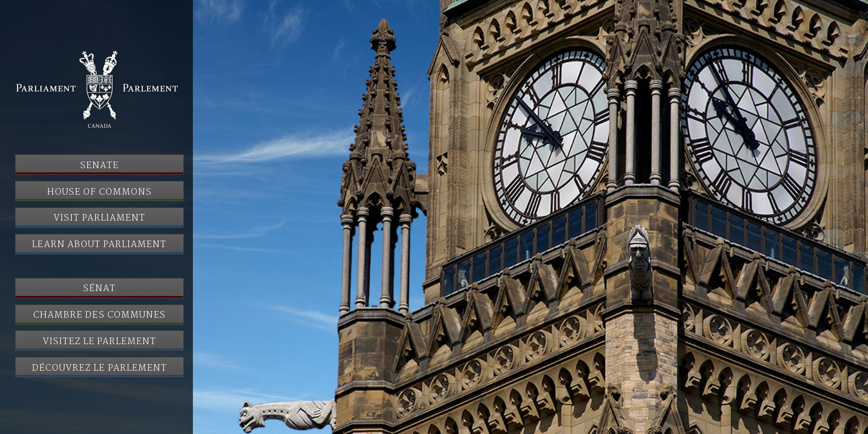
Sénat (99, 289)
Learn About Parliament (99, 245)
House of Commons (99, 192)
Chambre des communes (99, 315)
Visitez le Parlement (100, 342)
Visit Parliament (100, 218)
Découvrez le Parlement (99, 368)
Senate (99, 166)
